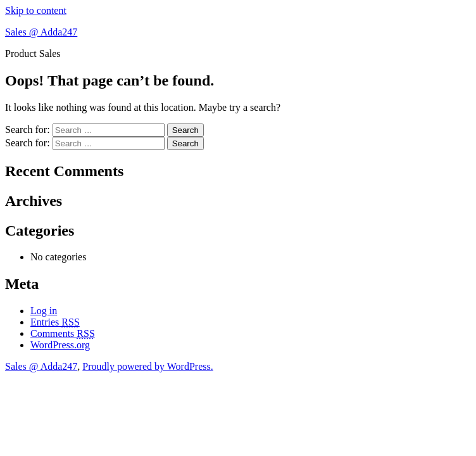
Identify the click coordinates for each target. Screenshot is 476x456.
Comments (63, 333)
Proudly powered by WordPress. (147, 366)
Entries (55, 322)
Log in (44, 311)
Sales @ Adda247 (41, 32)
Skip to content (36, 10)
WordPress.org (60, 345)
